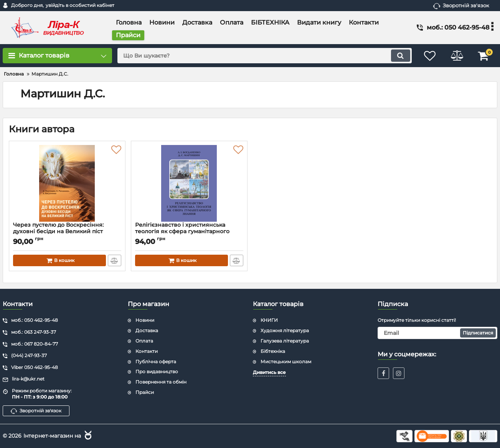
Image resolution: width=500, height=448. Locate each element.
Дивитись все (269, 372)
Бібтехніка (273, 351)
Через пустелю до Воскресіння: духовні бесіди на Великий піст (67, 232)
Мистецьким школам (286, 362)
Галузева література (285, 341)
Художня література (285, 330)
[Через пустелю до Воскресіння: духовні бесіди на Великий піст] (67, 183)
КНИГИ (269, 320)
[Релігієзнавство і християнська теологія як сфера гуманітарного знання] (189, 183)
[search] (264, 56)
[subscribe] (437, 333)
